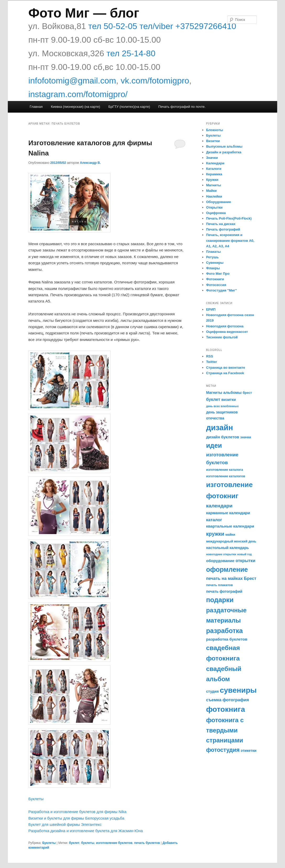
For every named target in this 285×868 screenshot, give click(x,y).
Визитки (213, 141)
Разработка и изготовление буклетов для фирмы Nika (77, 812)
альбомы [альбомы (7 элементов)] (232, 392)
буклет (74, 843)
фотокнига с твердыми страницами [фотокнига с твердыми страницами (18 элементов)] (225, 730)
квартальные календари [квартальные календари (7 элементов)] (230, 526)
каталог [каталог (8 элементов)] (214, 520)
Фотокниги (215, 279)
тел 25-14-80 (131, 53)
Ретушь (212, 257)
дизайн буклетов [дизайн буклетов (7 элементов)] (223, 437)
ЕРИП (211, 309)
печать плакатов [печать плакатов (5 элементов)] (220, 585)
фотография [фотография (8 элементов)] (236, 700)
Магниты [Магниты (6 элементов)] (214, 393)
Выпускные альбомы (224, 146)
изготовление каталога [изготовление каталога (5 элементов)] (225, 470)
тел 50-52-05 (112, 26)
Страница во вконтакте (226, 368)
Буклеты (36, 799)
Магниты (214, 185)
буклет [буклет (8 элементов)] (213, 399)
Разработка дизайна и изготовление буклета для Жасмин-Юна (86, 831)
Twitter (212, 362)
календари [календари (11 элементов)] (219, 506)
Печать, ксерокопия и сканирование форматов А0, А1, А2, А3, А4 (230, 240)
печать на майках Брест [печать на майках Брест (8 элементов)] (231, 578)
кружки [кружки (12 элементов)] (215, 534)
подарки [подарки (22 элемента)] (220, 600)
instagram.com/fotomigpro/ (78, 94)
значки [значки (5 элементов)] (246, 437)
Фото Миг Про (218, 274)
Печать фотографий (223, 229)
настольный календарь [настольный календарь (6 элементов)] (228, 548)
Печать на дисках (221, 224)
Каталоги (214, 169)
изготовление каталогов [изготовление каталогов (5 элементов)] (226, 476)
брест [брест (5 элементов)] (247, 393)
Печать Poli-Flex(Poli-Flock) (229, 218)
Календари (215, 163)
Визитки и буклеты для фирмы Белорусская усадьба (76, 818)
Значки (212, 158)
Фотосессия (216, 285)
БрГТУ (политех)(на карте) (129, 107)
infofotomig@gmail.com (72, 81)
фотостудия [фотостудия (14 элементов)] (223, 750)
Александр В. (90, 163)
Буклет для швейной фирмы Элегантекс (65, 824)
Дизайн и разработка (224, 152)
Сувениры (215, 263)
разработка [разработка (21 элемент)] (224, 631)
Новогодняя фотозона (225, 326)
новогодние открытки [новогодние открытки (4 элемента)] (221, 554)
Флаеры (213, 268)
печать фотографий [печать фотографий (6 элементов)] (224, 591)
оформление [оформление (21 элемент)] (227, 569)
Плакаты (213, 252)
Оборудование (219, 202)
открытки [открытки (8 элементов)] (245, 561)
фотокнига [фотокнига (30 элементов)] (226, 709)
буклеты (88, 843)
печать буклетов (147, 843)
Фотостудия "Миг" (222, 290)
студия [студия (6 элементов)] (212, 691)
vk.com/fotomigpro (155, 81)
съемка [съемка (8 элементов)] (214, 700)
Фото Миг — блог (84, 13)
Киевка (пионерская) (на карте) (75, 107)
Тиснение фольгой (222, 337)
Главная (36, 107)
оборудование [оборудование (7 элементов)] (220, 561)
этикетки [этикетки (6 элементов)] (249, 751)
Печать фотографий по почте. (182, 107)
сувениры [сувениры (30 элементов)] (238, 690)
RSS (210, 356)
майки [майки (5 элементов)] (230, 535)
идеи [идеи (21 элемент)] (214, 445)
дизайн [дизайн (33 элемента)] (220, 427)
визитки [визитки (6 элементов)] (229, 400)
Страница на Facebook (225, 373)
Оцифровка (216, 213)
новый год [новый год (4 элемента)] (244, 554)
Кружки (212, 180)
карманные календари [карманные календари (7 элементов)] (228, 513)
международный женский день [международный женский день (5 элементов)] (231, 541)
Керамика (214, 174)
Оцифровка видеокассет (227, 332)
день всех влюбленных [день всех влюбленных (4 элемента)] (222, 406)
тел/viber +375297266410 (187, 26)
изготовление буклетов (114, 843)
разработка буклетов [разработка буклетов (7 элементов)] (227, 639)
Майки (212, 191)
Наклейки (214, 196)
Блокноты (215, 130)
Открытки (214, 207)
